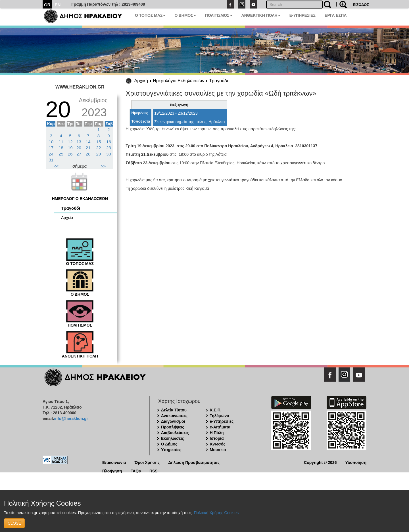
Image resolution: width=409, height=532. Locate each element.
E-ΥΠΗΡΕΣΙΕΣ (302, 15)
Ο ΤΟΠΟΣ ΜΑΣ (150, 15)
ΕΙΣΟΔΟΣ (361, 5)
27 (79, 154)
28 (88, 154)
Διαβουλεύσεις (175, 433)
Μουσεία (218, 450)
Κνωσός (218, 444)
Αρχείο (67, 218)
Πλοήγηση (112, 471)
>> (103, 166)
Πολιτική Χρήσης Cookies (216, 513)
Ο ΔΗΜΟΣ (185, 15)
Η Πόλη (217, 433)
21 (88, 148)
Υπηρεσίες (171, 450)
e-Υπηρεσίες (222, 421)
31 (51, 160)
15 (99, 142)
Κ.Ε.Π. (216, 410)
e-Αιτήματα (220, 427)
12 (70, 142)
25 (61, 154)
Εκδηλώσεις (173, 438)
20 (79, 148)
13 (79, 142)
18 (61, 148)
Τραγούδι (218, 81)
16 (109, 142)
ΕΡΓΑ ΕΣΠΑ (336, 15)
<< (56, 166)
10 (51, 142)
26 (70, 154)
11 (61, 142)
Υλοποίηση (356, 462)
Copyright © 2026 (320, 462)
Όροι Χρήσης (147, 462)
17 (51, 148)
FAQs (136, 471)
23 (109, 148)
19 (70, 148)
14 (88, 142)
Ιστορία (217, 438)
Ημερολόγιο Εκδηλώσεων (179, 81)
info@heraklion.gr (71, 419)
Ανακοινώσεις (174, 416)
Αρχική (141, 81)
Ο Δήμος (169, 444)
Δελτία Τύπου (174, 410)
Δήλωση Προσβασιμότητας (194, 462)
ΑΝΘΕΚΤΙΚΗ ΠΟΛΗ (261, 15)
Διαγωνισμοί (173, 421)
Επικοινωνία (114, 462)
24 (51, 154)
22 (99, 148)
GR (47, 5)
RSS (154, 471)
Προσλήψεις (173, 427)
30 (109, 154)
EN (58, 5)
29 (99, 154)
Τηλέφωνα (220, 416)
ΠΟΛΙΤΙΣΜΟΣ (219, 15)
